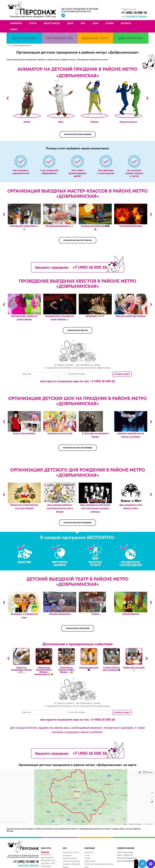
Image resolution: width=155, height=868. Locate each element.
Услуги (33, 23)
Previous (8, 98)
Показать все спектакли (78, 628)
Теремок (95, 614)
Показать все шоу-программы (78, 448)
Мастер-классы (52, 23)
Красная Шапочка (131, 614)
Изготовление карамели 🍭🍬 (60, 226)
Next (147, 98)
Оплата (14, 29)
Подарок (45, 852)
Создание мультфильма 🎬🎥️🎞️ (95, 228)
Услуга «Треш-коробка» (24, 433)
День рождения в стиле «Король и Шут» (131, 507)
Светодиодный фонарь (131, 226)
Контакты (126, 23)
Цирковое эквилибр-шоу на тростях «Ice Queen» (131, 435)
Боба (61, 122)
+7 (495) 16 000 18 (134, 13)
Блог (83, 23)
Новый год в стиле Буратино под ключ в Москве (24, 507)
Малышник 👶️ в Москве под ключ (24, 616)
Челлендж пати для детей (60, 433)
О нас (87, 855)
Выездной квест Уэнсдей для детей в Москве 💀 (60, 318)
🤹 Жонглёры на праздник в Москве (95, 435)
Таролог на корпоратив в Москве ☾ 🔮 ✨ (21, 670)
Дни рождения (47, 858)
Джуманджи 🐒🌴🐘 (95, 316)
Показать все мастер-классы (78, 240)
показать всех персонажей (78, 134)
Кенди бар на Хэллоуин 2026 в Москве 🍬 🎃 (66, 670)
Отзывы (110, 23)
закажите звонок (136, 16)
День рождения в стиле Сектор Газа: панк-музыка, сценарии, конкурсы (95, 508)
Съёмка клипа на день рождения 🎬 (111, 669)
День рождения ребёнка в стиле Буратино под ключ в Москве (60, 508)
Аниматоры (16, 23)
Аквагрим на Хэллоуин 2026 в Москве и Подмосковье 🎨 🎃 (44, 671)
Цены (96, 23)
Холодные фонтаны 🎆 (89, 669)
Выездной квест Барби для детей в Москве (24, 318)
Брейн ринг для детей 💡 (134, 669)
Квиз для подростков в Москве (131, 316)
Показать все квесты (77, 330)
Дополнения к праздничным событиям (77, 644)
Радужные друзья (128, 122)
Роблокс (95, 122)
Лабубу (27, 122)
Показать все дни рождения (77, 523)
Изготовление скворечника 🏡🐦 (24, 228)
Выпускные (46, 855)
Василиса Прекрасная (60, 614)
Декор (70, 23)
